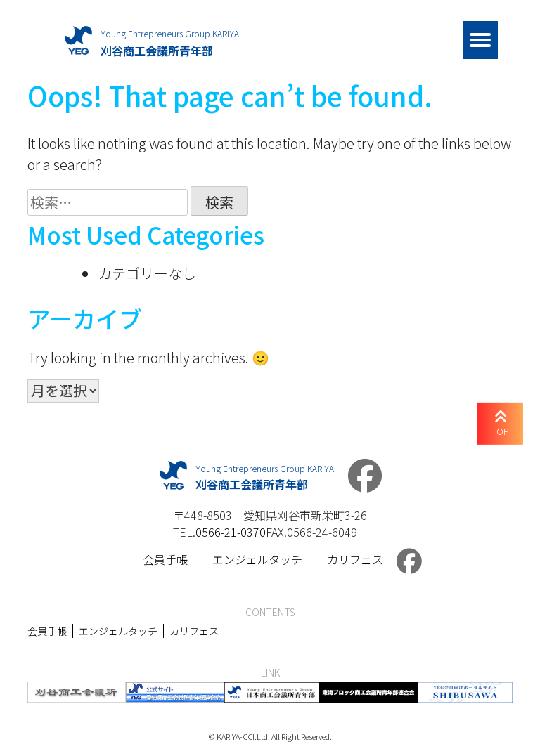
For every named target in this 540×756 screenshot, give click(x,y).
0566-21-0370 (231, 532)
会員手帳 (165, 559)
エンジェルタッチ (257, 559)
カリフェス (355, 559)
